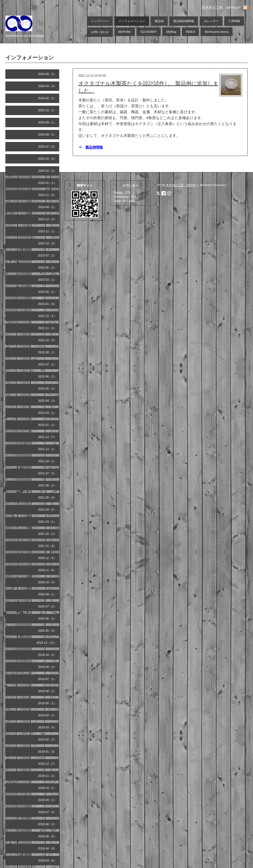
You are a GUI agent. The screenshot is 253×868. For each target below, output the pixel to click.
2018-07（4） (48, 812)
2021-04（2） (48, 510)
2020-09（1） (48, 594)
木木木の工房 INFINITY (182, 185)
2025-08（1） (48, 134)
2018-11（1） (48, 776)
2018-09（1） (48, 800)
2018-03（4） (48, 860)
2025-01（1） (48, 183)
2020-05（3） (48, 631)
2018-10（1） (48, 788)
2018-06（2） (48, 824)
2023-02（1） (48, 292)
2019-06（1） (48, 691)
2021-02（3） (48, 534)
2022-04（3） (48, 401)
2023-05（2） (48, 268)
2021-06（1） (48, 485)
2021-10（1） (48, 461)
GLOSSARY (149, 32)
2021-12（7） (48, 437)
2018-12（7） (48, 764)
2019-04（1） (48, 715)
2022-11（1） (48, 328)
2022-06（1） (48, 376)
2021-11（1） (48, 449)
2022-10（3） (48, 340)
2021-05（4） (48, 497)
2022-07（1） (48, 364)
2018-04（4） (48, 848)
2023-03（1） (48, 280)
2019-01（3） (48, 752)
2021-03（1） (48, 522)
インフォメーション (132, 21)
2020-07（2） (48, 606)
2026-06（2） (48, 74)
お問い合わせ (100, 32)
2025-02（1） (48, 171)
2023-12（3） (48, 219)
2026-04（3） (48, 86)
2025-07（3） (48, 147)
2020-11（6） (48, 570)
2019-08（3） (48, 667)
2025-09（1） (48, 122)
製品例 (159, 21)
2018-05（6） (48, 836)
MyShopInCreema (217, 32)
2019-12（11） (46, 643)
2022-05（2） (48, 389)
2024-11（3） (48, 195)
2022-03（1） (48, 413)
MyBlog (171, 32)
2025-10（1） (48, 110)
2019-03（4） (48, 727)
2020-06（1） (48, 618)
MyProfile (125, 32)
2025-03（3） (48, 159)
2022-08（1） (48, 352)
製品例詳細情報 (184, 21)
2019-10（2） (48, 655)
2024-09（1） (48, 207)
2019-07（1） (48, 679)
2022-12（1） (48, 316)
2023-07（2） (48, 255)
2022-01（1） (48, 425)
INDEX (191, 32)
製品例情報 (94, 147)
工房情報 (234, 21)
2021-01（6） (48, 546)
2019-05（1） (48, 703)
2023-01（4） (48, 304)
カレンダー (211, 21)
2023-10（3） (48, 243)
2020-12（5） (48, 558)
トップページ (100, 21)
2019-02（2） (48, 739)
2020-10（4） (48, 582)
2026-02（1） (48, 98)
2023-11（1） (48, 231)
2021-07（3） (48, 473)
